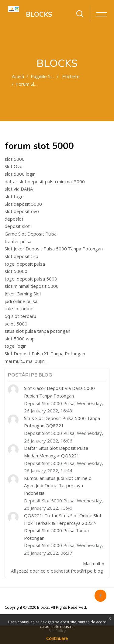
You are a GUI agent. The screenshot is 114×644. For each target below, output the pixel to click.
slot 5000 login (20, 174)
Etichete (71, 76)
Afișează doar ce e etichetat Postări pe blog (57, 571)
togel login (16, 346)
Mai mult (92, 563)
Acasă (18, 76)
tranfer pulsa (18, 241)
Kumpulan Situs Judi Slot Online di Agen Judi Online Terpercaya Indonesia (58, 486)
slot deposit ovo (22, 211)
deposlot (14, 219)
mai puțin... (37, 361)
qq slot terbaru (20, 316)
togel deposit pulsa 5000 (31, 279)
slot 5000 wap (20, 339)
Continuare (57, 638)
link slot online (19, 308)
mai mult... (15, 361)
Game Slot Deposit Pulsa (31, 234)
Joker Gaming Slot (23, 294)
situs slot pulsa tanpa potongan (37, 331)
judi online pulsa (21, 301)
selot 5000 (16, 324)
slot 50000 (16, 271)
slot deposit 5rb (21, 256)
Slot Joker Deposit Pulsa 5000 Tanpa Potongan (54, 249)
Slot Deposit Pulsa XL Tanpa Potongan (45, 353)
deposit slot (17, 226)
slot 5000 (15, 159)
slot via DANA (19, 189)
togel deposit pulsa (25, 264)
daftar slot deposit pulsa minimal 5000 (45, 181)
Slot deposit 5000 (23, 204)
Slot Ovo (14, 166)
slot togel (15, 196)
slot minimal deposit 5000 (32, 286)
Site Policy (57, 631)
